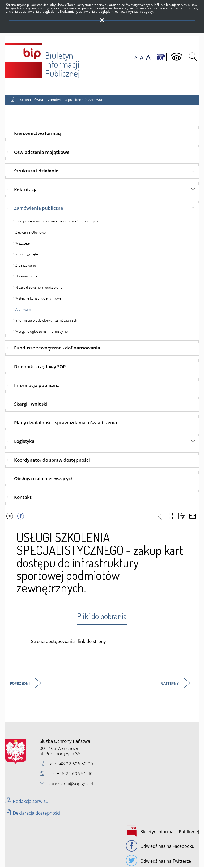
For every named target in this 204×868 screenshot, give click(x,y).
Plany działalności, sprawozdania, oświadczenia (66, 423)
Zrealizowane (26, 266)
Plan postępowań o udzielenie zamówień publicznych (57, 221)
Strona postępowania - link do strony (69, 642)
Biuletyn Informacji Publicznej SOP (43, 59)
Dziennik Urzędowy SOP (40, 367)
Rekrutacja (26, 190)
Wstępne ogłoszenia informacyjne (42, 332)
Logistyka (24, 442)
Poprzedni (20, 684)
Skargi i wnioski (31, 404)
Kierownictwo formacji (38, 134)
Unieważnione (26, 277)
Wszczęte (23, 243)
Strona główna (32, 100)
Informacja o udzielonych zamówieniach (46, 321)
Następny (170, 684)
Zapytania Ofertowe (31, 233)
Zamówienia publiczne (66, 100)
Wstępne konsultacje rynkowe (38, 299)
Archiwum (96, 100)
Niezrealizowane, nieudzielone (39, 288)
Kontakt (23, 497)
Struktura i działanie (36, 171)
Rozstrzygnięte (27, 255)
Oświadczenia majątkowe (42, 152)
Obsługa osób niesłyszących (44, 479)
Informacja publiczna (37, 385)
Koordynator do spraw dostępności (52, 460)
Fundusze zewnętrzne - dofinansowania (57, 348)
